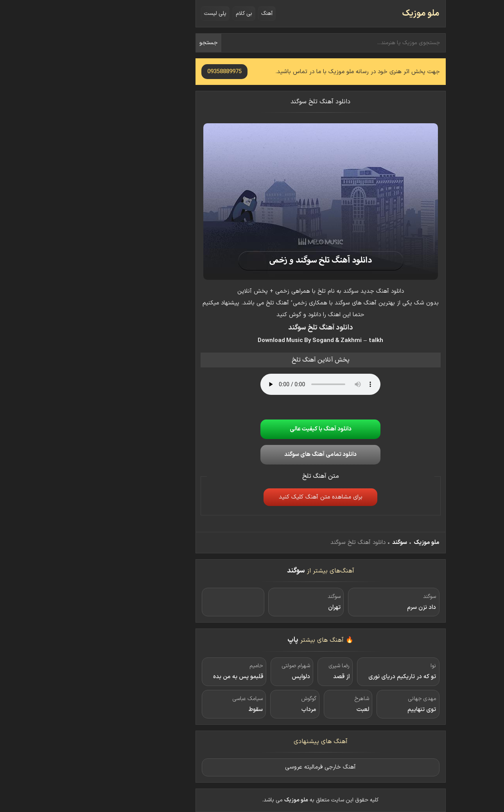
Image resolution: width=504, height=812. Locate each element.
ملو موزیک (352, 14)
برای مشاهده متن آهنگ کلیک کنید (252, 497)
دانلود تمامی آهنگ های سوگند (252, 455)
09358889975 (156, 72)
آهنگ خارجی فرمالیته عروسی (252, 767)
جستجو (140, 43)
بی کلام (176, 14)
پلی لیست (147, 14)
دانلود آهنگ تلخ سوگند (252, 102)
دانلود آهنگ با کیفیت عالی (252, 429)
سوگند (331, 543)
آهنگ (198, 14)
